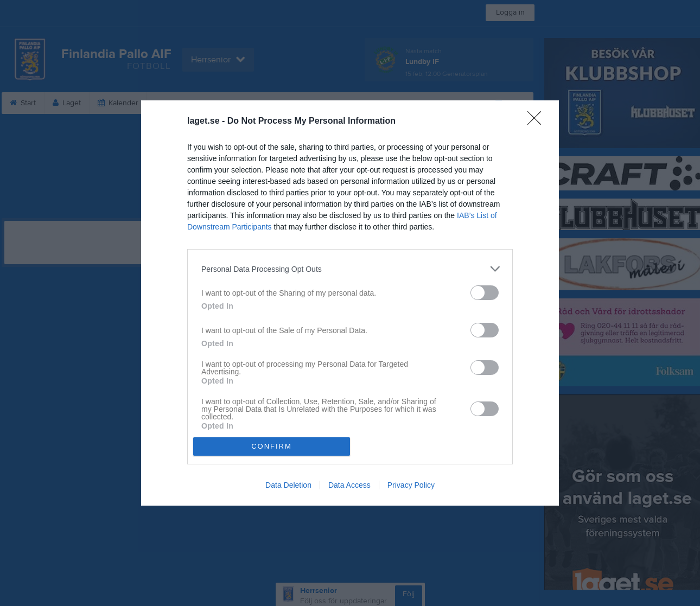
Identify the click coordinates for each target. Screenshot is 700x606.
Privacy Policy (411, 485)
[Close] (538, 122)
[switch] (485, 293)
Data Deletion (288, 485)
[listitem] (350, 269)
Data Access (349, 485)
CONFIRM (272, 446)
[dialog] (350, 303)
